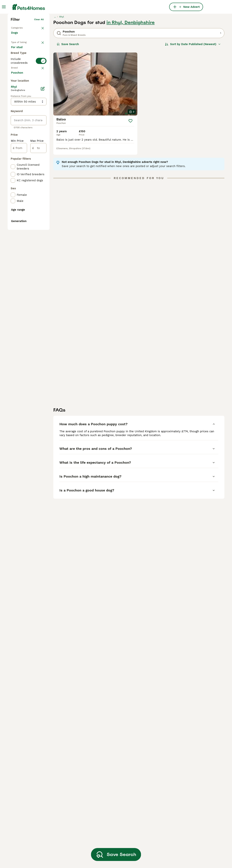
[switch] (29, 141)
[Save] (130, 178)
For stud (20, 126)
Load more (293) (26, 232)
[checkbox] (13, 168)
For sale (20, 108)
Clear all (39, 76)
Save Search (68, 101)
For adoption (23, 117)
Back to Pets (18, 84)
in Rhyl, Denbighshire (131, 79)
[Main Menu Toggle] (4, 7)
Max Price (37, 300)
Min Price (17, 300)
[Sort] (193, 101)
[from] (19, 307)
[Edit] (43, 248)
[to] (38, 307)
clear (41, 150)
